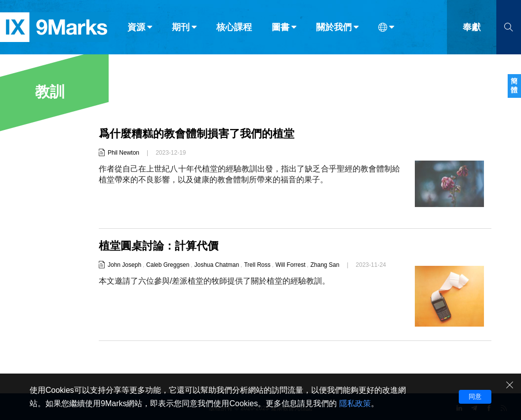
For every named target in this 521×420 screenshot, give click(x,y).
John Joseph (124, 265)
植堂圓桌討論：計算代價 (159, 246)
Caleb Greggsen (168, 265)
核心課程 (234, 29)
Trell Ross (257, 265)
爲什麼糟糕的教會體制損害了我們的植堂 (197, 134)
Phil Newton (123, 153)
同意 (475, 397)
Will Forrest (291, 265)
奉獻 (472, 29)
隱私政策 (355, 403)
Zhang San (325, 265)
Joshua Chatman (217, 265)
